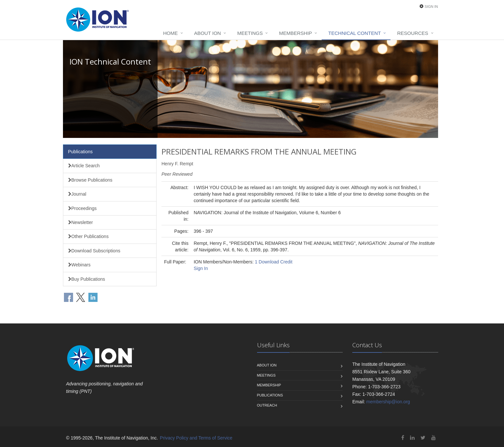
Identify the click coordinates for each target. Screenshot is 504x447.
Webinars (79, 265)
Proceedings (83, 208)
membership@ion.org (388, 402)
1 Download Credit (274, 262)
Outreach (267, 405)
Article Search (84, 166)
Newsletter (81, 222)
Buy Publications (87, 279)
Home (170, 33)
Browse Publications (90, 180)
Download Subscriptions (94, 251)
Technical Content (354, 33)
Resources (412, 33)
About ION (207, 33)
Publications (81, 152)
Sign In (431, 7)
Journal (77, 194)
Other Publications (88, 236)
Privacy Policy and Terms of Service (196, 438)
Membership (295, 33)
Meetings (250, 33)
